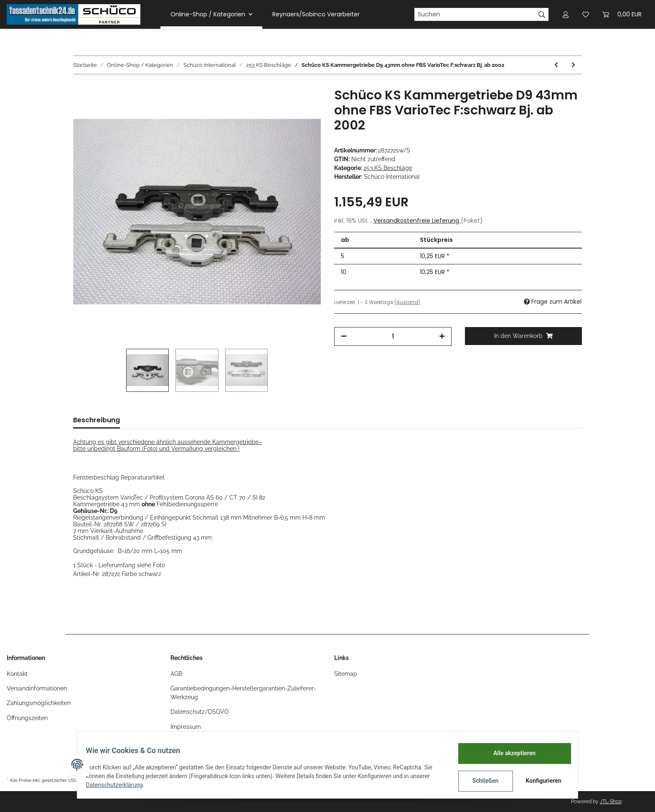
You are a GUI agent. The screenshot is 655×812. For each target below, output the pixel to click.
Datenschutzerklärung (119, 785)
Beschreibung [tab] (96, 420)
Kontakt (17, 674)
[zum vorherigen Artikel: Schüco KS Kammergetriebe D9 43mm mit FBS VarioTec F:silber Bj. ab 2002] (556, 65)
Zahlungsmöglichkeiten (39, 703)
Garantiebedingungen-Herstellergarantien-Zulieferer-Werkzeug (243, 693)
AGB (176, 674)
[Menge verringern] (344, 336)
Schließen (481, 781)
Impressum (186, 727)
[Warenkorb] (622, 14)
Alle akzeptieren (509, 753)
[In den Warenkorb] (524, 336)
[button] (566, 14)
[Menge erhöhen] (442, 336)
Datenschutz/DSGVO (200, 712)
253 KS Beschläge (388, 168)
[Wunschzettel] (586, 14)
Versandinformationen (37, 688)
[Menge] (393, 336)
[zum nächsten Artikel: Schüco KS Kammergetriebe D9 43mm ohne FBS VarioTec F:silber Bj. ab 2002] (573, 65)
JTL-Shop (611, 802)
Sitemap (346, 674)
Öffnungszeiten (27, 718)
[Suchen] (475, 15)
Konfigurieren (539, 781)
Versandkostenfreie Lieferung (417, 221)
